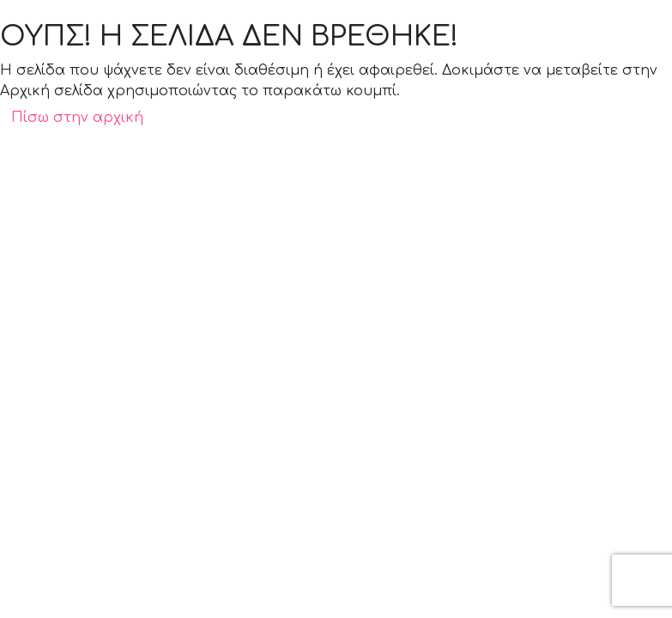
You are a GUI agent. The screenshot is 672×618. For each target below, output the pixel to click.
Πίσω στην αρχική (77, 118)
